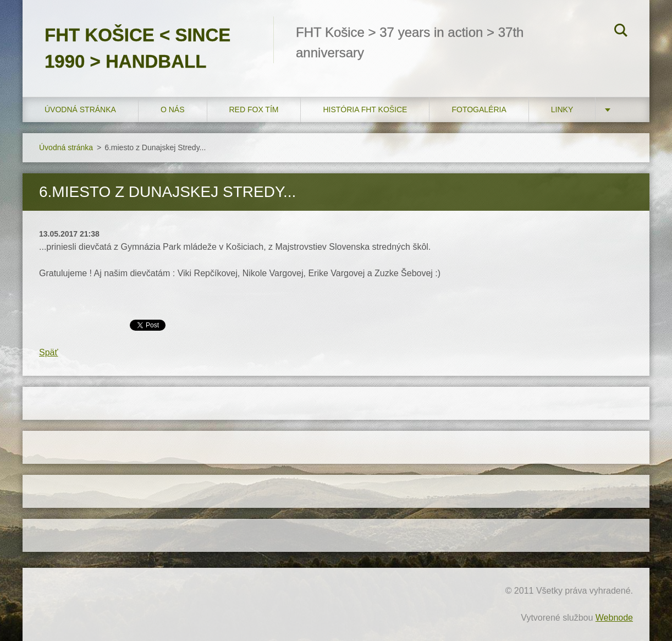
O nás (173, 109)
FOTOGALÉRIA (479, 109)
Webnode (614, 618)
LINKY (562, 109)
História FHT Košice (365, 109)
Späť (48, 352)
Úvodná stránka (80, 109)
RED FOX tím (254, 109)
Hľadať (621, 32)
